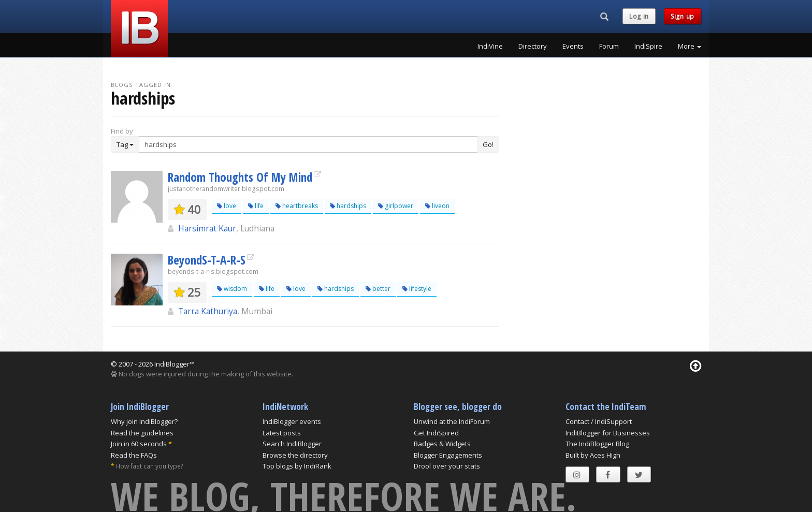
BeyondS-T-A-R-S (207, 260)
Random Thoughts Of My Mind (240, 177)
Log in (639, 16)
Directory (533, 46)
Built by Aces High (593, 455)
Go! (488, 144)
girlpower (396, 206)
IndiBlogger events (292, 421)
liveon (437, 206)
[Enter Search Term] (308, 144)
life (256, 206)
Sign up (683, 16)
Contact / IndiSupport (599, 421)
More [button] (690, 46)
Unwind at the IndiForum (452, 421)
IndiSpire (648, 46)
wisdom (232, 289)
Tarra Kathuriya (208, 311)
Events (573, 46)
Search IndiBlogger (292, 444)
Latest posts (282, 433)
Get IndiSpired (436, 433)
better (378, 289)
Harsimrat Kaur (207, 228)
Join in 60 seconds (139, 444)
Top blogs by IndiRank (297, 466)
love (227, 206)
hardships (348, 206)
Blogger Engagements (448, 455)
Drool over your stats (447, 466)
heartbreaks (297, 206)
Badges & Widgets (442, 444)
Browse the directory (295, 455)
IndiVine (490, 46)
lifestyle (417, 289)
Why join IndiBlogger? (144, 421)
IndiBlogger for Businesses (608, 433)
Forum (609, 46)
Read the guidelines (142, 433)
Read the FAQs (134, 455)
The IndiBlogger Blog (597, 444)
